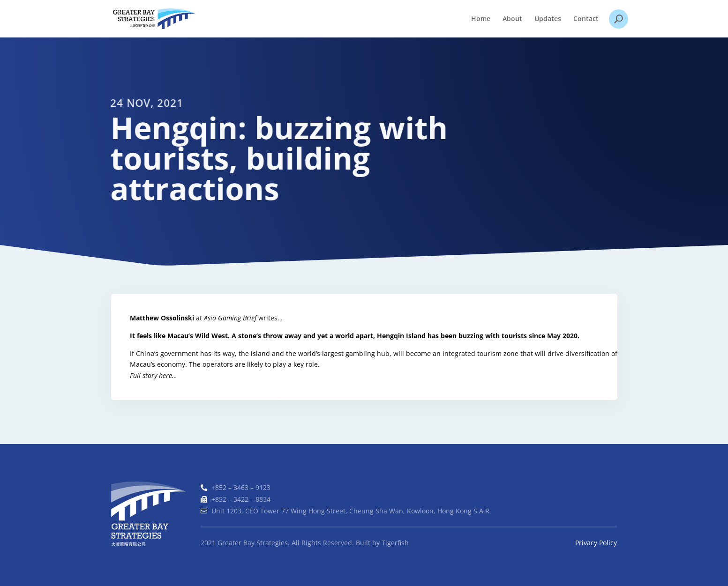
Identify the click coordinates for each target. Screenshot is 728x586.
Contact (586, 19)
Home (481, 19)
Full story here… (154, 375)
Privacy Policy (596, 543)
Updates (548, 19)
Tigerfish (395, 543)
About (512, 19)
